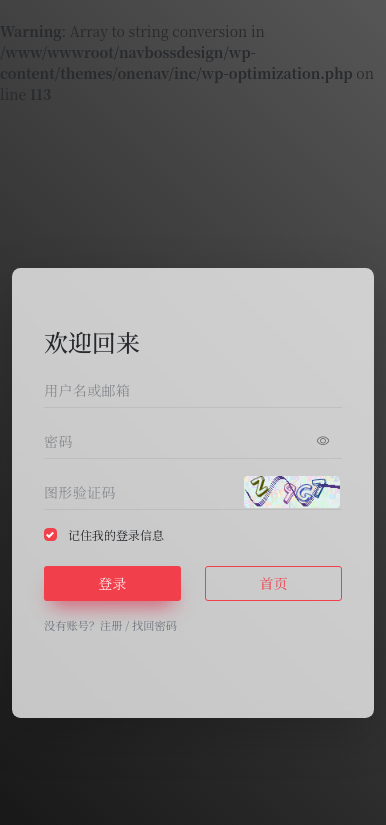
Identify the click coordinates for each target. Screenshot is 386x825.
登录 (113, 583)
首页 (274, 583)
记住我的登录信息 (116, 534)
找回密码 (154, 625)
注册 (111, 625)
